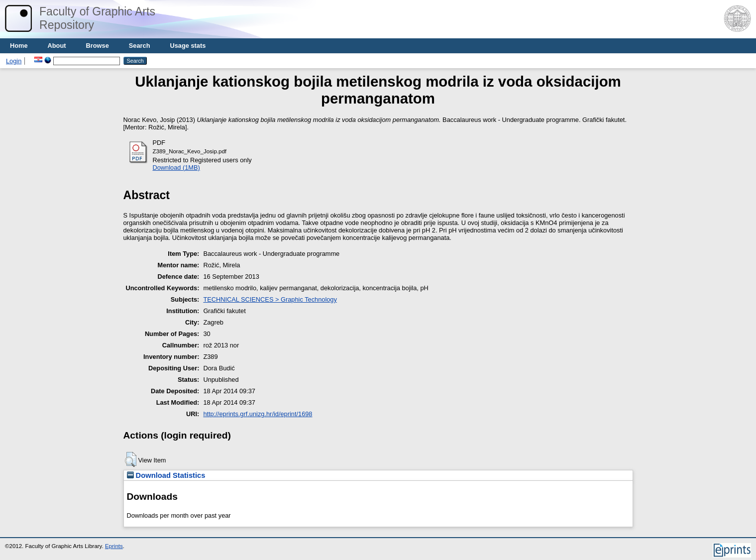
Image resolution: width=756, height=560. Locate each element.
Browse (98, 46)
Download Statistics (166, 475)
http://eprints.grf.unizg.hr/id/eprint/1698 (258, 414)
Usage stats (188, 46)
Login (14, 61)
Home (19, 46)
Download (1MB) (176, 168)
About (57, 46)
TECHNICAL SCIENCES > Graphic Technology (270, 299)
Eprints (114, 546)
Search (140, 46)
